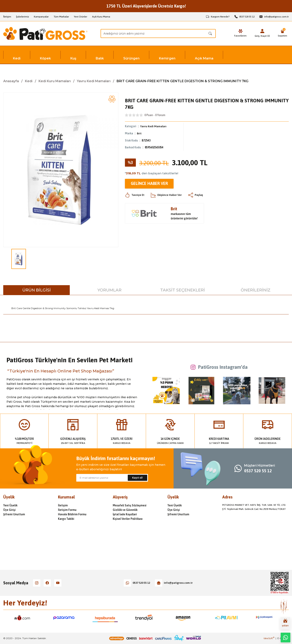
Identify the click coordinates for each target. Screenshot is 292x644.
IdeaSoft (269, 638)
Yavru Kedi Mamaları (153, 126)
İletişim (7, 17)
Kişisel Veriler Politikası (128, 519)
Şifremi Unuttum (14, 514)
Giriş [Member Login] (257, 36)
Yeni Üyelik (10, 505)
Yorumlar (109, 290)
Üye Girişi (9, 510)
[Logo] (45, 33)
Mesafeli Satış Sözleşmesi (130, 505)
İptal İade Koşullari (125, 514)
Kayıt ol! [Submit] (137, 478)
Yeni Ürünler (81, 17)
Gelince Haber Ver (149, 183)
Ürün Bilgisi (36, 290)
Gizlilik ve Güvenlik (125, 510)
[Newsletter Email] (112, 478)
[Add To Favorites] (112, 99)
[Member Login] (262, 31)
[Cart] (282, 33)
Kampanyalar (41, 17)
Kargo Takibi (66, 519)
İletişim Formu (67, 510)
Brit (139, 133)
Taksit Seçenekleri (182, 290)
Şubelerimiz (23, 17)
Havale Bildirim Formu (72, 514)
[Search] (158, 33)
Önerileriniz (256, 290)
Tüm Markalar (61, 17)
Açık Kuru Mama (101, 17)
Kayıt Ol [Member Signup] (265, 36)
